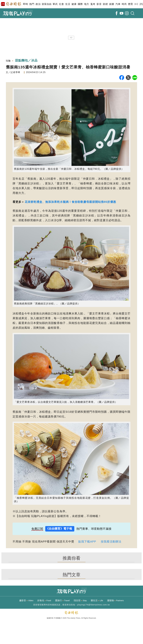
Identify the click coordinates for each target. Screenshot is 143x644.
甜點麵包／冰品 (26, 60)
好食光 (44, 600)
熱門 (32, 4)
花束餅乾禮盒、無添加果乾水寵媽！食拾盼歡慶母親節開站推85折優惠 (70, 202)
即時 (25, 4)
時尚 (124, 4)
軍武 (55, 4)
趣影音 (26, 600)
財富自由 (47, 4)
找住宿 (80, 600)
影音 (99, 4)
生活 (68, 4)
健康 (74, 4)
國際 (80, 4)
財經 (105, 4)
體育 (131, 4)
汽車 (118, 4)
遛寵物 (115, 600)
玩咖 (8, 61)
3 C (136, 4)
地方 (87, 4)
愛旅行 (62, 600)
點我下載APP (87, 542)
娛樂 (112, 4)
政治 (38, 4)
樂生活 (97, 600)
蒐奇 (93, 4)
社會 (61, 4)
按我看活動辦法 (111, 542)
